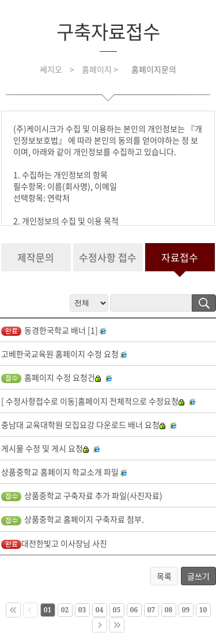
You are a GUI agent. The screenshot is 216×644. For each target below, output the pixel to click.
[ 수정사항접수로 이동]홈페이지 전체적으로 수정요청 (93, 401)
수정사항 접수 (108, 257)
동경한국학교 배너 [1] (50, 330)
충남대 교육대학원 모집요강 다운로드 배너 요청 (83, 425)
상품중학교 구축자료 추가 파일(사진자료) (82, 495)
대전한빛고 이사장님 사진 (54, 543)
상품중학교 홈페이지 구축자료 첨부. (73, 519)
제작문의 (36, 257)
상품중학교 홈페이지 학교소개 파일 (60, 472)
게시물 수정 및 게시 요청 (45, 448)
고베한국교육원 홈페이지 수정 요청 (60, 354)
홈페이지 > (101, 69)
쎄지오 (51, 69)
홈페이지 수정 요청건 (51, 377)
